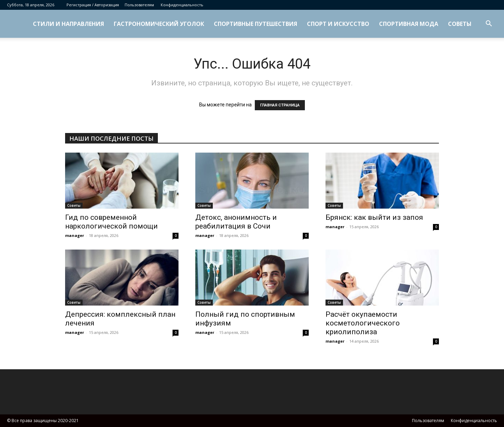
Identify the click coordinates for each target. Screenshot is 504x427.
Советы (460, 24)
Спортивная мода (409, 24)
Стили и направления (68, 24)
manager (75, 235)
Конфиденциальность (182, 5)
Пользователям (139, 5)
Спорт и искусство (338, 24)
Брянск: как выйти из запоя (374, 217)
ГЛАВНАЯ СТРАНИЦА (280, 105)
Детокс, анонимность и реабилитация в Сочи (236, 222)
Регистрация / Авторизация (93, 5)
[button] (489, 24)
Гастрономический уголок (159, 24)
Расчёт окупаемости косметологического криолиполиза (363, 323)
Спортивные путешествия (255, 24)
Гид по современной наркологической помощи (111, 222)
